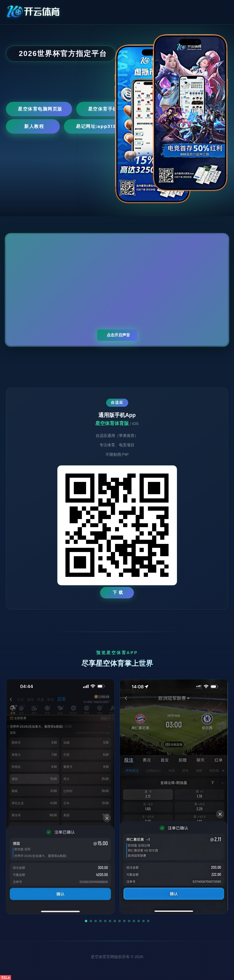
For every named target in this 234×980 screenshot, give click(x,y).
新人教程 (34, 126)
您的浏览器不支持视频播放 (117, 290)
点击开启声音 (118, 335)
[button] (86, 921)
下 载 (118, 592)
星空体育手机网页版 (110, 109)
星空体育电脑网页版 (40, 109)
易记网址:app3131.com (104, 126)
